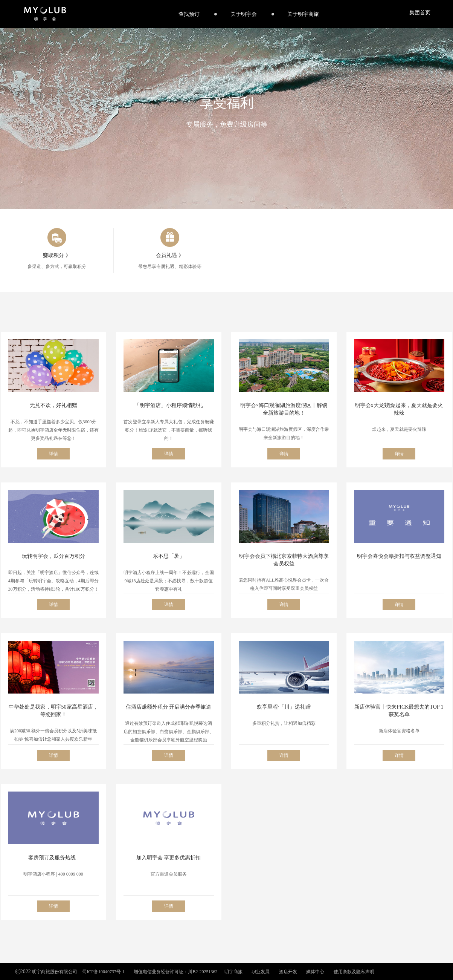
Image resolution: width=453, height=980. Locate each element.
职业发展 (261, 972)
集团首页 (420, 13)
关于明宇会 (244, 14)
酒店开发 (288, 972)
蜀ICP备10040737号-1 (103, 972)
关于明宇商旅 (303, 14)
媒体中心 (315, 972)
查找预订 (189, 14)
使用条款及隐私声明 (354, 972)
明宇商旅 (233, 972)
